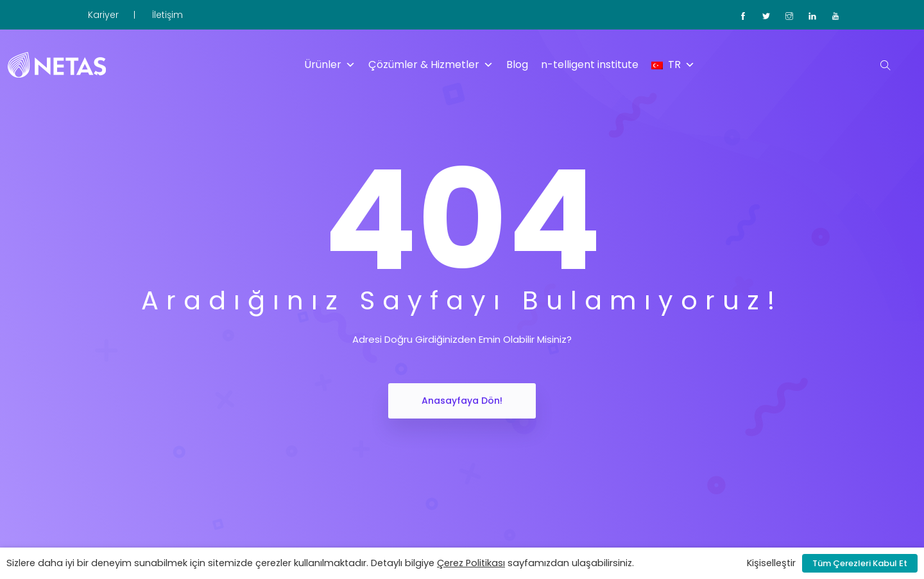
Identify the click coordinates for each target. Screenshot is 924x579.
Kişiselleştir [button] (771, 563)
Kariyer (103, 15)
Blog (517, 65)
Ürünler (330, 65)
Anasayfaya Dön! (462, 401)
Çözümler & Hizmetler (431, 65)
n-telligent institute (590, 65)
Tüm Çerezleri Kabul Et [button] (860, 563)
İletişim (167, 15)
